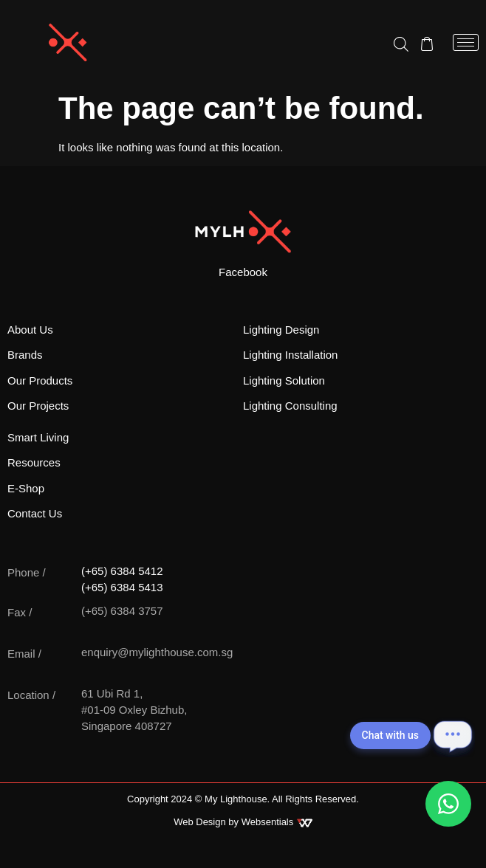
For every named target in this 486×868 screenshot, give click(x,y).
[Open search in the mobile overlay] (401, 43)
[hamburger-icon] (466, 42)
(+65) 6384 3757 (122, 611)
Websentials (277, 822)
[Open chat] (453, 735)
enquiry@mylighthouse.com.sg (157, 652)
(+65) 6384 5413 (122, 587)
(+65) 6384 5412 (122, 571)
